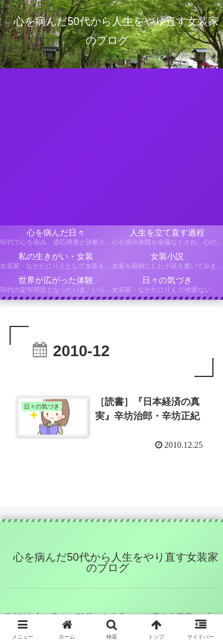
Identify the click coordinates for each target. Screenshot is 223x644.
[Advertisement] (111, 147)
